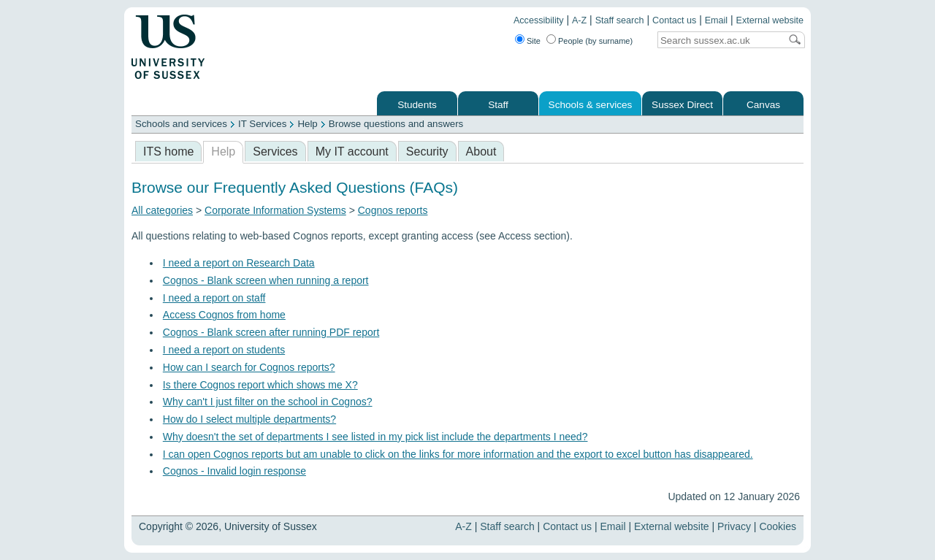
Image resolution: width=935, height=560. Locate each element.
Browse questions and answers (396, 124)
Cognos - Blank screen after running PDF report (271, 332)
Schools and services (181, 124)
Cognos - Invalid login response (234, 471)
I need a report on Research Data (239, 263)
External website (770, 20)
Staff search (620, 20)
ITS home (168, 151)
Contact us (674, 20)
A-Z (579, 20)
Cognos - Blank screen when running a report (266, 280)
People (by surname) (595, 41)
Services (275, 151)
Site (534, 41)
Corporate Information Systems (275, 210)
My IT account (352, 151)
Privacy (734, 526)
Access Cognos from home (224, 315)
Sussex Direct (682, 105)
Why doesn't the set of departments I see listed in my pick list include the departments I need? (375, 437)
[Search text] (719, 41)
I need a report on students (224, 350)
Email (717, 20)
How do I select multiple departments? (249, 419)
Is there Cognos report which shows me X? (260, 385)
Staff (498, 105)
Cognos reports (393, 210)
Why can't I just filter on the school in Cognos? (268, 402)
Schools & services (591, 105)
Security (427, 151)
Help (307, 124)
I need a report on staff (214, 298)
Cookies (778, 526)
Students (417, 105)
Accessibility (539, 20)
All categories (162, 210)
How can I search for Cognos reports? (249, 367)
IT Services (262, 124)
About (481, 151)
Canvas (763, 105)
